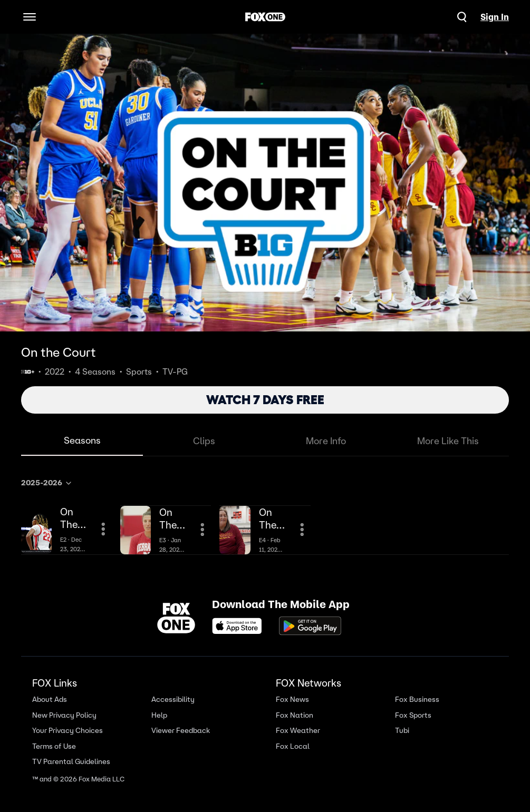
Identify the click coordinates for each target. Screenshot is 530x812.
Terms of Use (54, 746)
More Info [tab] (326, 441)
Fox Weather (298, 731)
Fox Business (417, 700)
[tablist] (265, 441)
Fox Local (293, 746)
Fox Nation (295, 715)
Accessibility (173, 700)
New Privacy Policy (64, 715)
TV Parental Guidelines (71, 762)
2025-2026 (47, 483)
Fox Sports (413, 715)
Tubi (402, 731)
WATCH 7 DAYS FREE (265, 400)
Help (159, 715)
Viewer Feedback (181, 731)
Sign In (495, 17)
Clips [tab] (204, 441)
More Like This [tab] (448, 441)
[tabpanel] (265, 514)
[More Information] (103, 529)
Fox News (292, 700)
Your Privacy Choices (68, 731)
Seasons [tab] (82, 440)
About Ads (50, 700)
